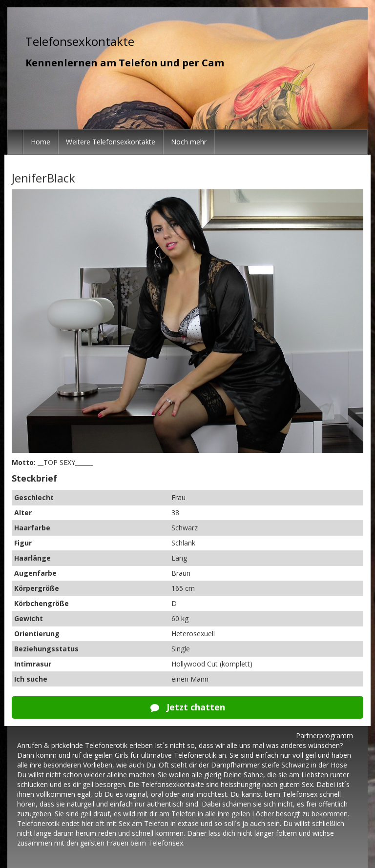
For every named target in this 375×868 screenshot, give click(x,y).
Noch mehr (189, 142)
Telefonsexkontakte (80, 41)
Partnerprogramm (324, 736)
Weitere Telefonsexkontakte (111, 142)
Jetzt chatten (188, 707)
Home (41, 142)
